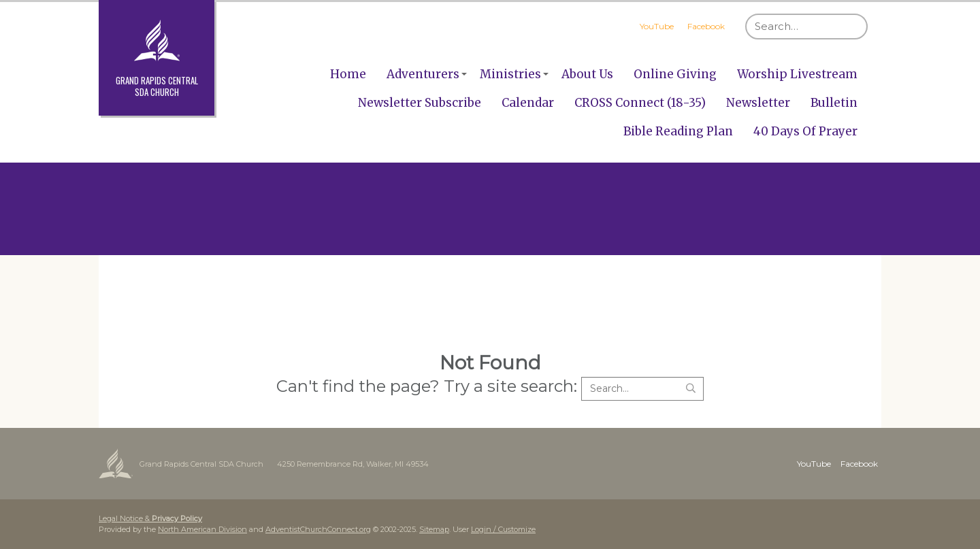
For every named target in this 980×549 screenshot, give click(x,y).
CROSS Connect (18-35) (640, 103)
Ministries (510, 74)
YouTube (657, 26)
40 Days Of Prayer (805, 131)
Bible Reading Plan (678, 131)
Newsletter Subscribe (420, 103)
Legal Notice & (150, 518)
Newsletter (758, 103)
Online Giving (675, 74)
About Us (587, 74)
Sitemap (434, 529)
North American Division (202, 529)
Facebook (706, 26)
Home (348, 74)
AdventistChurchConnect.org (318, 529)
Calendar (528, 103)
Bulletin (834, 103)
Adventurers (423, 74)
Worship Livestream (797, 74)
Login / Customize (503, 529)
